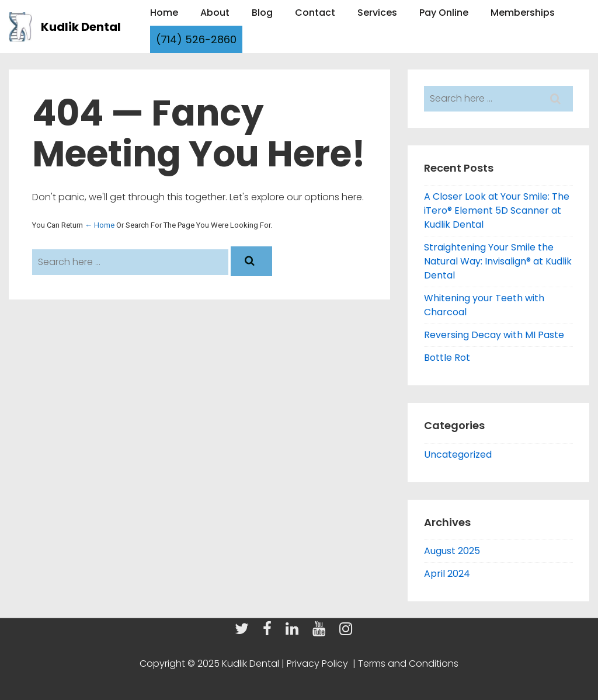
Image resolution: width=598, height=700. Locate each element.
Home (164, 13)
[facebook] (270, 632)
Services (377, 13)
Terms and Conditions (407, 664)
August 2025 (452, 551)
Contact (315, 13)
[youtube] (321, 632)
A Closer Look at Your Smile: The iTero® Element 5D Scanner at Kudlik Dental (497, 210)
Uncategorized (458, 455)
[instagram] (347, 632)
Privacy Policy (319, 664)
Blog (262, 13)
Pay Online (444, 13)
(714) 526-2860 (196, 39)
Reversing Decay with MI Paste (494, 335)
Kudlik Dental (81, 27)
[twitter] (244, 632)
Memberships (523, 13)
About (215, 13)
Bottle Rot (447, 358)
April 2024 (447, 574)
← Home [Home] (100, 225)
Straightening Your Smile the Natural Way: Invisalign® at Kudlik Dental (498, 261)
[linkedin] (295, 632)
